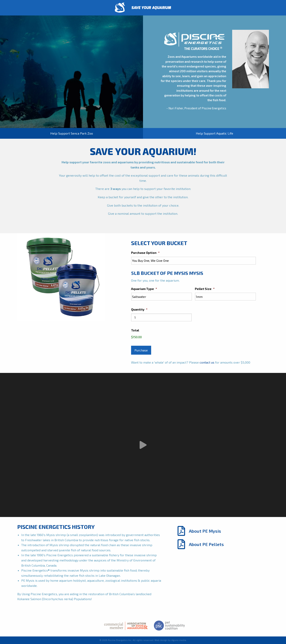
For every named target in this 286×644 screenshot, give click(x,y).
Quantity (139, 309)
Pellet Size (205, 289)
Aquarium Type (144, 289)
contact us (207, 362)
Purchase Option (145, 253)
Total (135, 330)
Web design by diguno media (170, 640)
